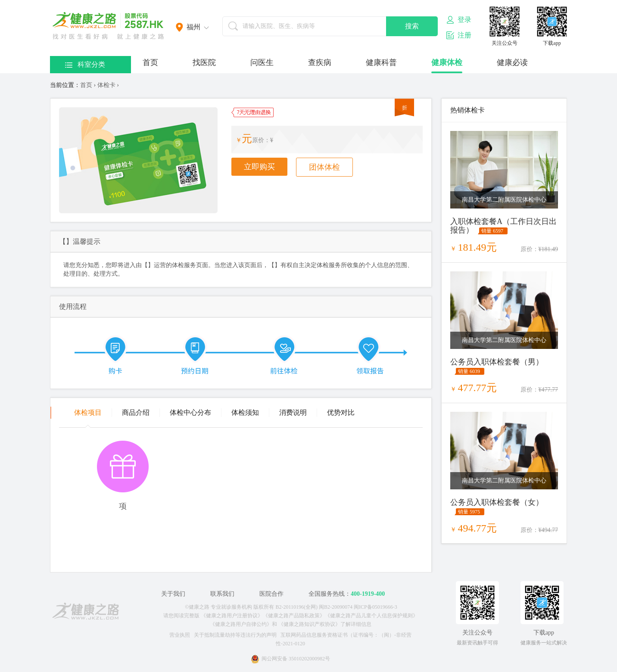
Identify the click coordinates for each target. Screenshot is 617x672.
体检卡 (106, 85)
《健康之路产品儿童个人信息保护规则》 (371, 616)
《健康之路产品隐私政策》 (294, 616)
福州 (193, 27)
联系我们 (222, 594)
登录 (459, 20)
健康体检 (447, 62)
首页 (150, 62)
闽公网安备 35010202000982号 (290, 659)
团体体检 (324, 167)
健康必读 (512, 62)
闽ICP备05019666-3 (375, 607)
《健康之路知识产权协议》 (309, 624)
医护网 (108, 26)
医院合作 (271, 594)
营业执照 (180, 635)
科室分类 (85, 64)
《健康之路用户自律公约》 (241, 624)
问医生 (262, 62)
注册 (459, 35)
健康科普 (381, 62)
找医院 (204, 62)
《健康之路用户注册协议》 (232, 616)
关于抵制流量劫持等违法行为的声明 (235, 635)
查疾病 (320, 62)
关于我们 (173, 594)
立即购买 (259, 167)
